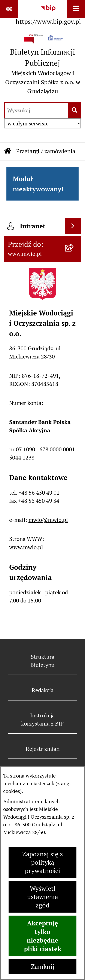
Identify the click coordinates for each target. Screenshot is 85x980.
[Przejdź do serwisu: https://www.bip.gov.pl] (48, 13)
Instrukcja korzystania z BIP (42, 719)
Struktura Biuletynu (42, 661)
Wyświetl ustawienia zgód (43, 897)
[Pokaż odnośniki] (9, 9)
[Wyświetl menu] (76, 9)
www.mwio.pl (26, 547)
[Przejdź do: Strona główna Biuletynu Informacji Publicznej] (8, 152)
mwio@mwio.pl (48, 520)
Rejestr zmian (43, 749)
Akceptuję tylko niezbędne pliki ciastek (43, 936)
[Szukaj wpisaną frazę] (75, 110)
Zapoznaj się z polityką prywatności (43, 862)
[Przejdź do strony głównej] (42, 65)
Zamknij (43, 967)
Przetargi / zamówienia (46, 151)
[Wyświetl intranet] (73, 226)
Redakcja (43, 690)
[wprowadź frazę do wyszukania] (37, 110)
